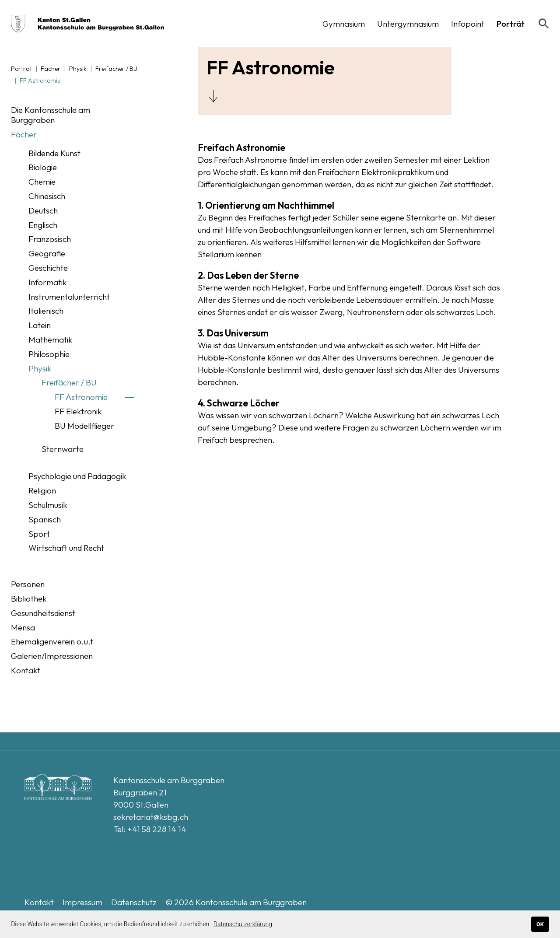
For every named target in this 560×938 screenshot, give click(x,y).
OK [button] (540, 924)
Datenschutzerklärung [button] (243, 924)
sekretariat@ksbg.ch (151, 817)
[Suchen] (544, 24)
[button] (344, 24)
